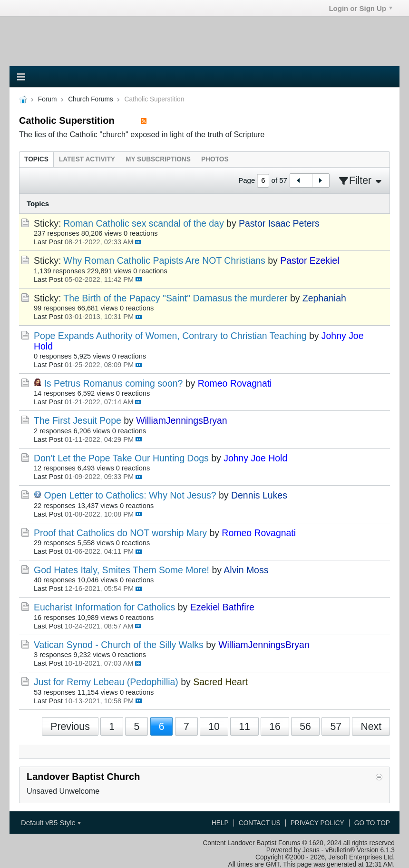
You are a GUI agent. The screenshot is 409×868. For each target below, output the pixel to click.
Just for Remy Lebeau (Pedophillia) (106, 682)
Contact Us (260, 823)
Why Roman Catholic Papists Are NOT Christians (164, 260)
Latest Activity (87, 159)
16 (275, 726)
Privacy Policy (317, 823)
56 (305, 726)
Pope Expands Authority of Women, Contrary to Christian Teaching (170, 336)
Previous (70, 726)
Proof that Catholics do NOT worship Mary (120, 533)
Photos (215, 159)
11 (244, 726)
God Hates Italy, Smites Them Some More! (122, 570)
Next (371, 726)
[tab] (36, 159)
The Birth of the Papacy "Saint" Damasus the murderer (175, 298)
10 (214, 726)
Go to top (372, 823)
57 (336, 726)
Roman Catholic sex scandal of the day (143, 223)
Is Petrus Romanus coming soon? (113, 383)
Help (220, 823)
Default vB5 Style (51, 823)
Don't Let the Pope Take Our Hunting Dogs (121, 458)
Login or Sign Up (360, 8)
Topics (36, 159)
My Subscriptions (158, 159)
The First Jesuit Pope (78, 420)
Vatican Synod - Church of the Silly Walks (119, 645)
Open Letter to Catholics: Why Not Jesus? (130, 495)
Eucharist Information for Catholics (104, 607)
